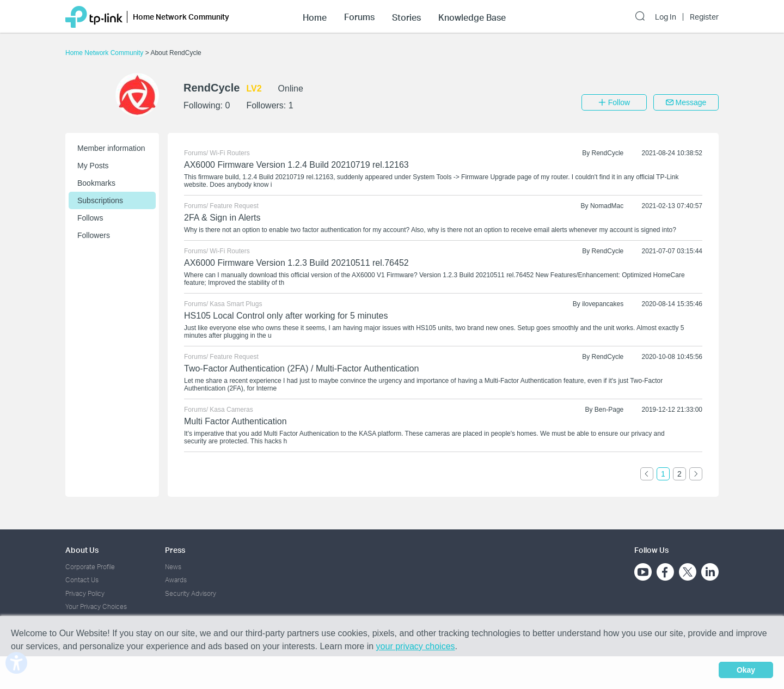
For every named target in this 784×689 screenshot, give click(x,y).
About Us (82, 550)
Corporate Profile (90, 567)
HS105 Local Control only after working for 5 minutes (286, 316)
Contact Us (82, 580)
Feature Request (234, 206)
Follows (90, 218)
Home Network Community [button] (181, 17)
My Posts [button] (93, 166)
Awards (176, 580)
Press (175, 550)
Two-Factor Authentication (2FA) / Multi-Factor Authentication (301, 368)
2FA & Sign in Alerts (222, 218)
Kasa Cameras (231, 410)
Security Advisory (191, 593)
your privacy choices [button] (416, 646)
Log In (666, 17)
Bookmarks (96, 183)
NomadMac (607, 206)
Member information (111, 148)
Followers (94, 235)
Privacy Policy (85, 593)
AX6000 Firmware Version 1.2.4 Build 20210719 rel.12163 (296, 165)
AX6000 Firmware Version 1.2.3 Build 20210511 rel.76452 (296, 263)
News (173, 567)
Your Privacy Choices (96, 606)
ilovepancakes (603, 304)
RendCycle (608, 153)
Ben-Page (609, 410)
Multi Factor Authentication (235, 421)
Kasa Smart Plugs (236, 304)
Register (704, 17)
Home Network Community (105, 53)
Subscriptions (100, 200)
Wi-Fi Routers (229, 153)
